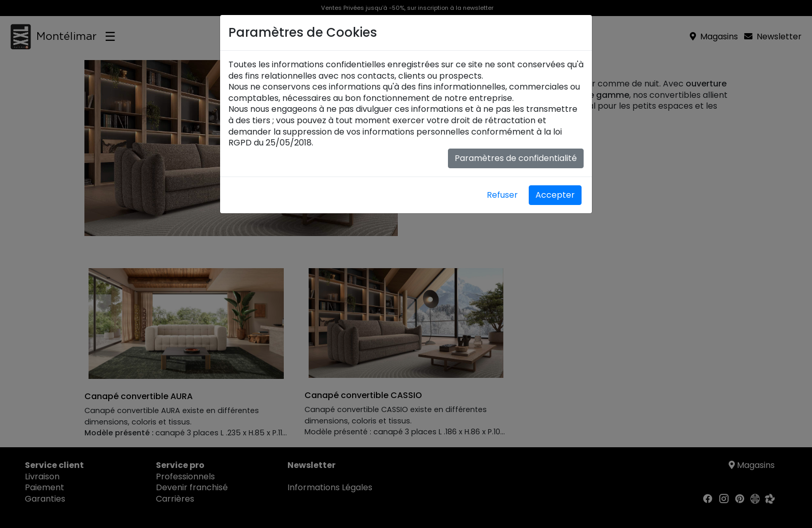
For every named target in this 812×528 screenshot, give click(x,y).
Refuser (502, 195)
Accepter (555, 195)
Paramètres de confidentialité (516, 158)
